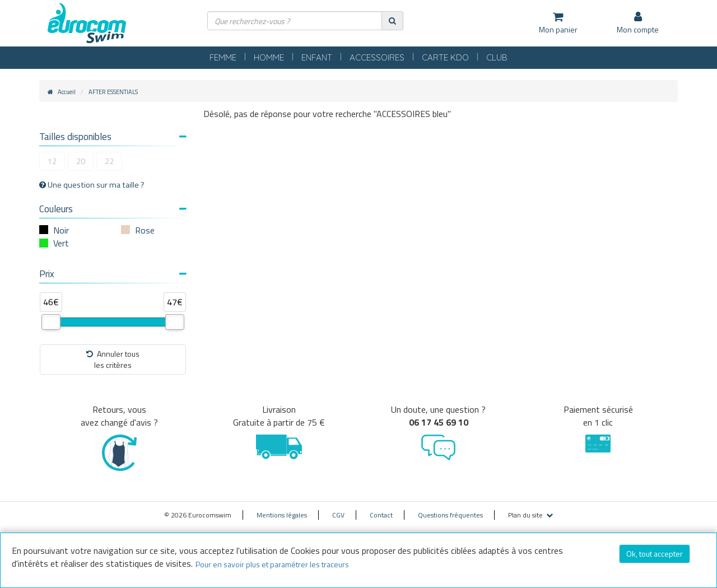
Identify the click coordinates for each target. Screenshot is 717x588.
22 (109, 161)
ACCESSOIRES (377, 57)
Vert (61, 243)
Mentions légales (282, 515)
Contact (381, 515)
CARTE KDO (445, 57)
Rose (145, 230)
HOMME (269, 57)
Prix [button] (113, 274)
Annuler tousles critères (113, 359)
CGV (338, 515)
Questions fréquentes (450, 515)
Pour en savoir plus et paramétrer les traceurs (272, 564)
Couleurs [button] (113, 209)
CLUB (497, 57)
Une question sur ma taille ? (92, 185)
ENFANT (317, 57)
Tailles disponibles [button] (113, 137)
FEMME (223, 57)
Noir (61, 230)
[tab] (113, 138)
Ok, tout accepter (655, 554)
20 (81, 161)
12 (52, 161)
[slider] (51, 322)
